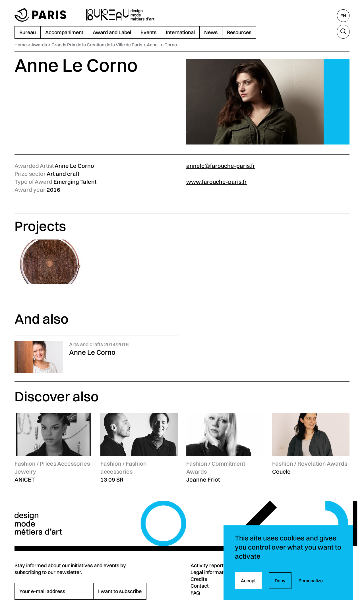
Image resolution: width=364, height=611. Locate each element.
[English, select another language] (343, 16)
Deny (280, 581)
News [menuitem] (211, 32)
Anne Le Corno (162, 45)
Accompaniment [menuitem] (64, 32)
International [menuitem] (180, 32)
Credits (199, 579)
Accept (248, 581)
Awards (39, 45)
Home (21, 45)
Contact (200, 586)
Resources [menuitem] (239, 32)
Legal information (210, 572)
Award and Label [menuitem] (112, 32)
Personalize (311, 581)
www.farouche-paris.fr (217, 182)
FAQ (195, 593)
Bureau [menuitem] (28, 32)
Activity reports (208, 565)
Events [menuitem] (148, 32)
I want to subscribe (120, 591)
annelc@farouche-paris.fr (221, 166)
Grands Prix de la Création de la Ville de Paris (97, 45)
